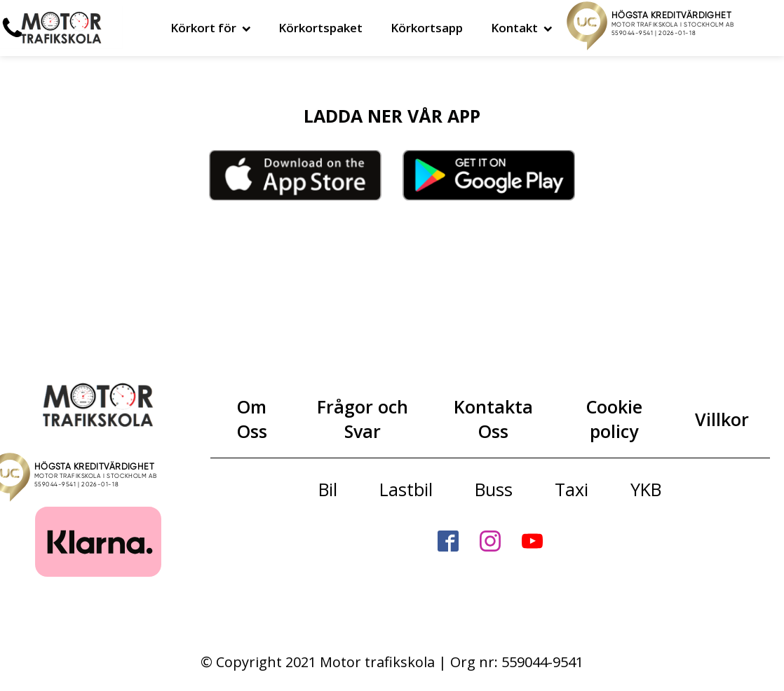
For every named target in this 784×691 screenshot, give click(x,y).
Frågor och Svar (363, 419)
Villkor (722, 419)
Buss (494, 489)
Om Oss (252, 419)
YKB (646, 489)
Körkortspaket (320, 28)
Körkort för (211, 28)
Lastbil (406, 489)
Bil (328, 489)
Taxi (572, 489)
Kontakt (522, 28)
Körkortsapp (427, 28)
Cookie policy (614, 419)
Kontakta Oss (493, 419)
